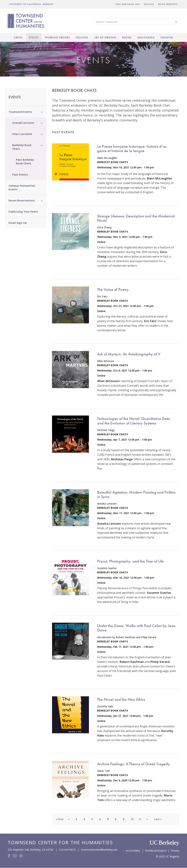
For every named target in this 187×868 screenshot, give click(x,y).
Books (127, 37)
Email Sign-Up (18, 223)
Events (34, 37)
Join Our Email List (128, 4)
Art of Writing (105, 37)
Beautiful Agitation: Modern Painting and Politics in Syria (136, 494)
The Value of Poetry (113, 289)
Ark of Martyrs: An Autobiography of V (129, 354)
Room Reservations (22, 200)
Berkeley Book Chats (22, 147)
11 (141, 819)
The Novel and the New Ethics (121, 699)
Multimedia (146, 37)
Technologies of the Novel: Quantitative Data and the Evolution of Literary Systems (133, 421)
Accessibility (133, 850)
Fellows (82, 37)
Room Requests (168, 4)
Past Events (20, 174)
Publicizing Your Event (23, 212)
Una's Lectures (22, 134)
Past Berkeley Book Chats (25, 161)
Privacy (175, 850)
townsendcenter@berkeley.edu (99, 850)
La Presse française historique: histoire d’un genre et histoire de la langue (132, 149)
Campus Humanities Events (22, 187)
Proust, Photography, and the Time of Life (130, 561)
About (18, 37)
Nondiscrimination (156, 850)
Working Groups (57, 37)
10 (133, 819)
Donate (149, 4)
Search (176, 22)
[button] (42, 112)
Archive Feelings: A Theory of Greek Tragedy (133, 764)
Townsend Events (20, 112)
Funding (167, 37)
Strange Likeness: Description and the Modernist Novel (136, 218)
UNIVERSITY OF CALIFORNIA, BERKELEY (32, 4)
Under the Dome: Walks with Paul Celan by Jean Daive (136, 628)
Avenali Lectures (23, 123)
